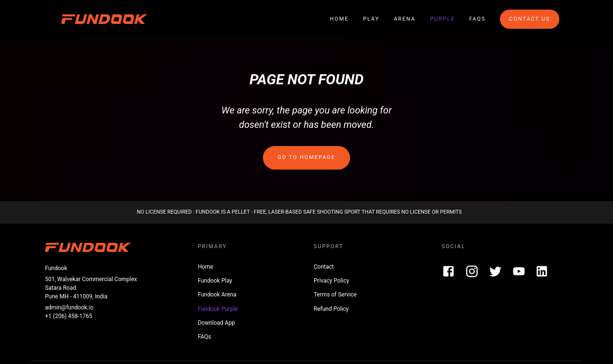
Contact (324, 267)
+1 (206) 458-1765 (69, 316)
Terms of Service (335, 295)
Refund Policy (331, 309)
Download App (216, 323)
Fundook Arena (217, 295)
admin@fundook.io (69, 307)
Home (339, 19)
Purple (443, 19)
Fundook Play (215, 281)
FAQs (477, 19)
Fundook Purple (218, 309)
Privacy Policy (331, 281)
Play (371, 19)
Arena (404, 19)
